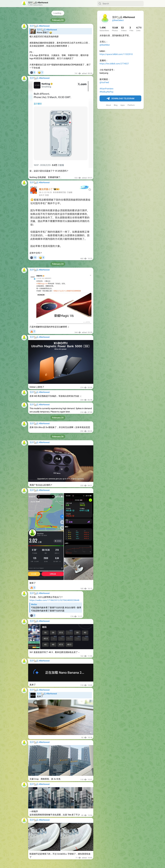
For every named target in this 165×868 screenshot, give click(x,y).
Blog (116, 105)
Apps (123, 105)
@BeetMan (105, 45)
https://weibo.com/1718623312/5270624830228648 (54, 600)
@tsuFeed (104, 82)
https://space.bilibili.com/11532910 (116, 54)
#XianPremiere (106, 89)
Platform (131, 105)
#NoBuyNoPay (106, 92)
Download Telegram (120, 99)
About (108, 105)
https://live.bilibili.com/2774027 (114, 64)
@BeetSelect (118, 20)
